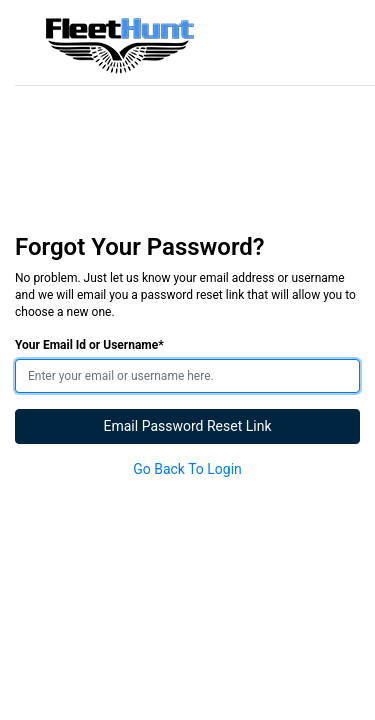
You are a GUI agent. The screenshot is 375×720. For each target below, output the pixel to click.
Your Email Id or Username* (89, 345)
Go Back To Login (187, 469)
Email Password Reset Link (188, 426)
